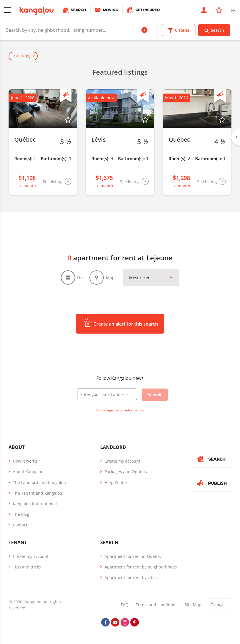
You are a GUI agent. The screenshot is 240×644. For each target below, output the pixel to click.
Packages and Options (126, 472)
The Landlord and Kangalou (39, 482)
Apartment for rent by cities (131, 577)
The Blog (21, 514)
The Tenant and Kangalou (38, 493)
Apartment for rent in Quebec (133, 556)
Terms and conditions (157, 605)
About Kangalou (28, 472)
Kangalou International (35, 504)
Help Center (116, 482)
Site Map (193, 605)
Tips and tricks (27, 567)
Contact (20, 525)
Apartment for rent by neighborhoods (141, 567)
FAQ (125, 605)
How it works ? (26, 461)
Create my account (122, 461)
